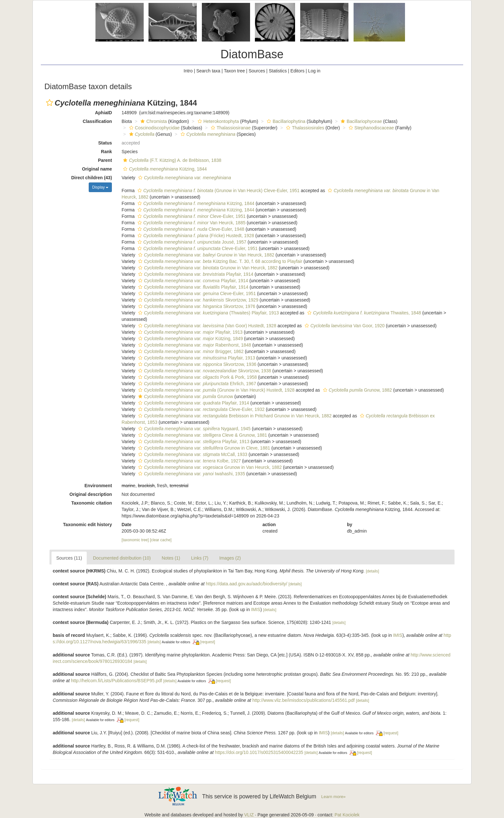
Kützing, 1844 (164, 169)
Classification (97, 121)
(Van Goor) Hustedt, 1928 (207, 326)
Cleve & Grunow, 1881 (202, 435)
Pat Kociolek (347, 815)
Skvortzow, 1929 (198, 300)
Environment (98, 486)
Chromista (153, 121)
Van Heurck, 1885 (191, 223)
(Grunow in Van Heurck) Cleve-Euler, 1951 (218, 191)
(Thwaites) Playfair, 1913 (208, 313)
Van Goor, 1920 (344, 326)
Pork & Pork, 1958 (197, 377)
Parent (105, 160)
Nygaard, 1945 (194, 429)
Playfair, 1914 (195, 274)
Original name (97, 169)
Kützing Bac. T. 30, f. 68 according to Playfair (220, 261)
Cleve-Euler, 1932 (201, 409)
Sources (257, 71)
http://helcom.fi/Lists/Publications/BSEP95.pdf (117, 681)
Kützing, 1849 (190, 339)
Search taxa (208, 71)
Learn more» (333, 797)
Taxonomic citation (92, 503)
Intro (188, 71)
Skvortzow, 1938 (204, 371)
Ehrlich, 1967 (196, 384)
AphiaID (103, 113)
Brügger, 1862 (190, 351)
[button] (50, 103)
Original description (91, 494)
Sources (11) (69, 558)
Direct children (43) (92, 178)
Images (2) (230, 558)
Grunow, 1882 (357, 390)
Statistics (278, 71)
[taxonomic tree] (135, 540)
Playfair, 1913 (190, 332)
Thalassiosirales (304, 128)
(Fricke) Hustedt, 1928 (195, 236)
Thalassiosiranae (230, 128)
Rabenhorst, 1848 (194, 345)
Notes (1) (171, 558)
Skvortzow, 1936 (197, 364)
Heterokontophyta (218, 121)
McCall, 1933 (192, 454)
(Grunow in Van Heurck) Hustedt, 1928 (216, 390)
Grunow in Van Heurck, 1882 (205, 255)
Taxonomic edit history (87, 525)
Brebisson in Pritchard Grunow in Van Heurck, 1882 (234, 416)
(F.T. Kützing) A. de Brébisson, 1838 (171, 160)
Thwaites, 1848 (363, 313)
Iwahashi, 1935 (191, 474)
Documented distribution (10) (122, 558)
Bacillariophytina (285, 121)
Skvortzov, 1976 (196, 306)
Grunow (185, 396)
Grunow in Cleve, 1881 (203, 448)
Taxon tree (234, 71)
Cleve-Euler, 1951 (191, 216)
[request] (208, 642)
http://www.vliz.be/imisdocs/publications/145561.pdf (303, 700)
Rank (106, 152)
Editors (298, 71)
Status (105, 143)
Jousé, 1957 (191, 242)
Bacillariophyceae (360, 121)
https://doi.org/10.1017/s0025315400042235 (259, 752)
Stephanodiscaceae (371, 128)
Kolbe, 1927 (189, 461)
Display (100, 187)
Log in (314, 71)
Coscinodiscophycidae (154, 128)
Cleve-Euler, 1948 (190, 229)
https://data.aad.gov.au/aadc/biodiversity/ (246, 584)
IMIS (256, 609)
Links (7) (200, 558)
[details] (372, 571)
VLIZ (249, 815)
